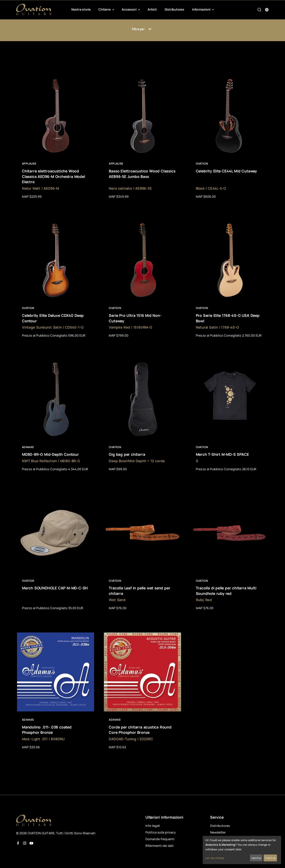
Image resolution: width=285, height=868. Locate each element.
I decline (256, 858)
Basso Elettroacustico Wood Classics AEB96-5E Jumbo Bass (142, 174)
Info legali (153, 826)
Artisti (152, 9)
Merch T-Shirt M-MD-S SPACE (222, 454)
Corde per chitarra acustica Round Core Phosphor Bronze (140, 730)
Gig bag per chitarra (127, 454)
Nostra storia (81, 9)
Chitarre (105, 9)
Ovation (202, 164)
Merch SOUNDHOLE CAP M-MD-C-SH (55, 588)
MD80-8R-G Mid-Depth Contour (50, 454)
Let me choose (215, 858)
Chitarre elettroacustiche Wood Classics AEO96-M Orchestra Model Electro (54, 176)
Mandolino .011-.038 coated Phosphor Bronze (47, 730)
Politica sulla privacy (161, 832)
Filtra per (142, 29)
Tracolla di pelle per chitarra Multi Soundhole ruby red (226, 591)
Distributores (174, 9)
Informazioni (202, 9)
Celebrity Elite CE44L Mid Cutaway (226, 171)
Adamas (28, 447)
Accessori (129, 9)
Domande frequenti (160, 839)
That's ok (270, 858)
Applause (29, 164)
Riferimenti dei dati (160, 846)
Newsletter (218, 832)
